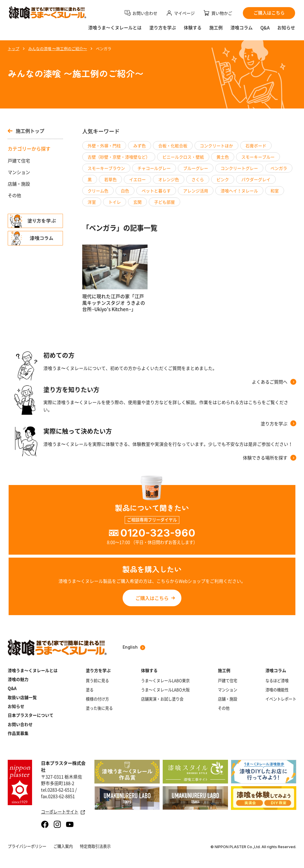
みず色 (140, 146)
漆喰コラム (242, 28)
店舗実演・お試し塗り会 (162, 699)
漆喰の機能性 (277, 690)
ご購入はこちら (152, 598)
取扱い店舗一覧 (22, 697)
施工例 (216, 28)
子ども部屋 (164, 202)
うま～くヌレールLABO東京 (165, 681)
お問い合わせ (20, 724)
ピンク (223, 179)
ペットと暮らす (156, 191)
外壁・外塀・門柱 (104, 146)
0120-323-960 (158, 533)
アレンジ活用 (196, 191)
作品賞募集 (18, 733)
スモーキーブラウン (106, 168)
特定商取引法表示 (95, 846)
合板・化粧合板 (173, 146)
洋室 (92, 202)
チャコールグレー (154, 168)
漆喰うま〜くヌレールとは (115, 28)
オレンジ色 (169, 179)
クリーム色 (98, 191)
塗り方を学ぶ (163, 28)
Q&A (265, 28)
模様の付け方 (97, 699)
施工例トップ (26, 131)
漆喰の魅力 (18, 679)
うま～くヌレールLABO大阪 (165, 690)
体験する (193, 28)
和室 (275, 191)
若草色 (110, 179)
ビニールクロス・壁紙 (183, 157)
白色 (125, 191)
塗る (90, 690)
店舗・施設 (19, 184)
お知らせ (286, 28)
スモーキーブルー (258, 157)
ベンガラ (279, 168)
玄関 (137, 202)
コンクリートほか (216, 146)
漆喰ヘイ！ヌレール (239, 191)
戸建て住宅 (19, 161)
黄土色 (223, 157)
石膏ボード (256, 146)
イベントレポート (281, 699)
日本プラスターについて (31, 715)
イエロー (137, 179)
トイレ (115, 202)
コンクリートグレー (239, 168)
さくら (198, 179)
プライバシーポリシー (27, 846)
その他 (14, 195)
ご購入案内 (63, 846)
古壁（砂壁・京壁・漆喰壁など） (119, 157)
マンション (19, 172)
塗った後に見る (99, 708)
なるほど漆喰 (277, 681)
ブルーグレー (196, 168)
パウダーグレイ (256, 179)
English (134, 647)
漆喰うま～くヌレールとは (33, 670)
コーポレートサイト (63, 812)
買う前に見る (97, 681)
